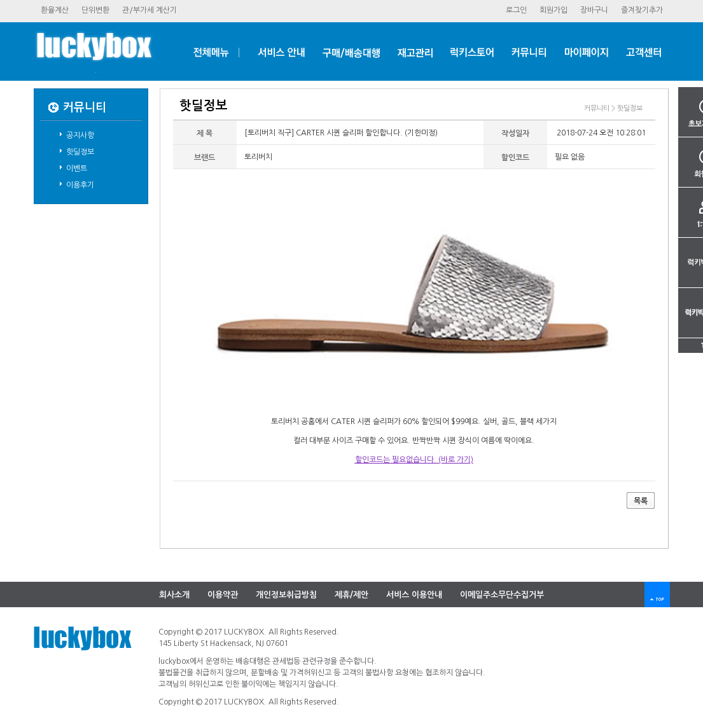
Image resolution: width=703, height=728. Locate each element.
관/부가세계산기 (150, 10)
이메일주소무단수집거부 (502, 595)
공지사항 (80, 135)
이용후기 (80, 185)
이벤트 (77, 168)
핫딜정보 (80, 152)
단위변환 (95, 10)
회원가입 (553, 10)
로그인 (516, 10)
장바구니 (594, 10)
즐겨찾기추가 (642, 10)
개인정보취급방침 (286, 595)
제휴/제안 (351, 595)
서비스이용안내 (414, 595)
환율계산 (55, 10)
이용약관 (223, 595)
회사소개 (174, 595)
